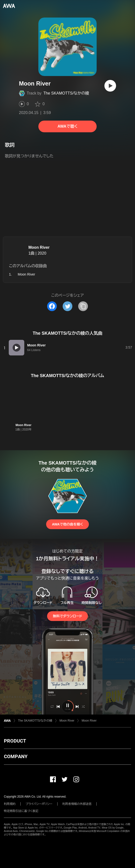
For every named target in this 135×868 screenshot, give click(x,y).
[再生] (110, 86)
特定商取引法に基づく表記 (21, 811)
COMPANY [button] (16, 756)
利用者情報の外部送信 (77, 804)
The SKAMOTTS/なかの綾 (66, 93)
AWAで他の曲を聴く (67, 524)
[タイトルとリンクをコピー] (83, 306)
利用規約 (10, 804)
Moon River (39, 247)
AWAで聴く (67, 126)
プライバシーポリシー (39, 804)
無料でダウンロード (67, 616)
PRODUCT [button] (15, 741)
